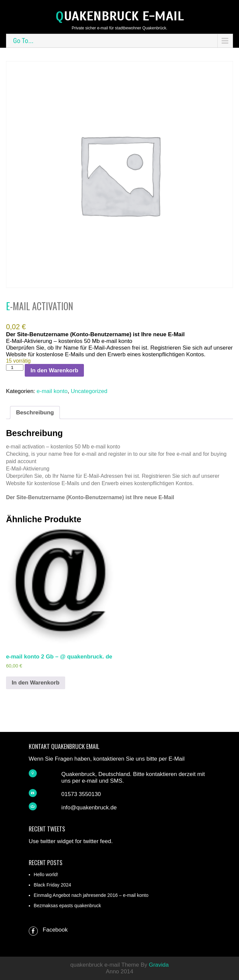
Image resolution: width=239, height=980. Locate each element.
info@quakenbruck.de (89, 808)
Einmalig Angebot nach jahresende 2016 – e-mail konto (91, 895)
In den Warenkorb (54, 370)
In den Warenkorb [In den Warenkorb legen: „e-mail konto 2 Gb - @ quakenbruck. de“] (36, 683)
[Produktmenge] (15, 367)
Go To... (23, 41)
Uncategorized (89, 391)
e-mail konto (52, 391)
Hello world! (46, 874)
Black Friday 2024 (52, 885)
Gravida (159, 965)
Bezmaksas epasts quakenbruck (68, 906)
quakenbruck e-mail (120, 16)
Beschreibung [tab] (35, 413)
